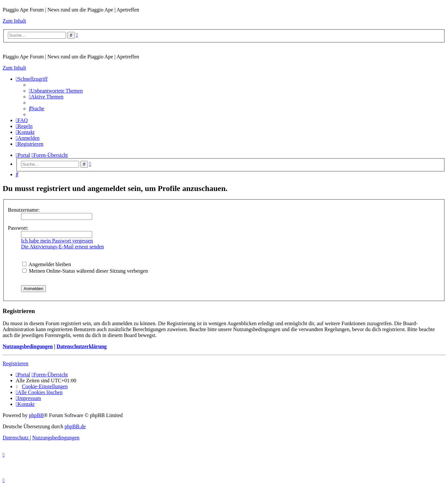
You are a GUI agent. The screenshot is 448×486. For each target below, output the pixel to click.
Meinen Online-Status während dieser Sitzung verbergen (85, 271)
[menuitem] (56, 91)
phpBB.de (75, 426)
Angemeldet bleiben (47, 264)
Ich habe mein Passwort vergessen (57, 241)
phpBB (36, 415)
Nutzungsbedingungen (28, 346)
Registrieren (15, 363)
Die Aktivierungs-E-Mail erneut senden (62, 247)
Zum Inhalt (14, 21)
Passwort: (18, 228)
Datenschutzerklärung (81, 346)
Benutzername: (24, 210)
